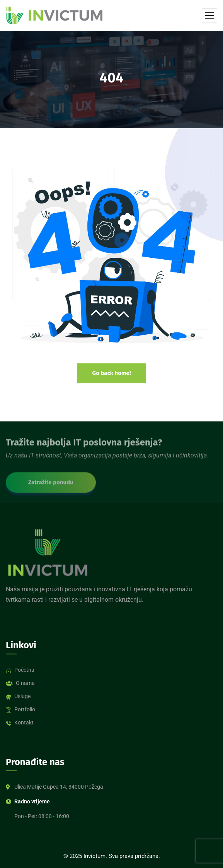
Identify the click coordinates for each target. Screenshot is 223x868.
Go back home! (111, 373)
